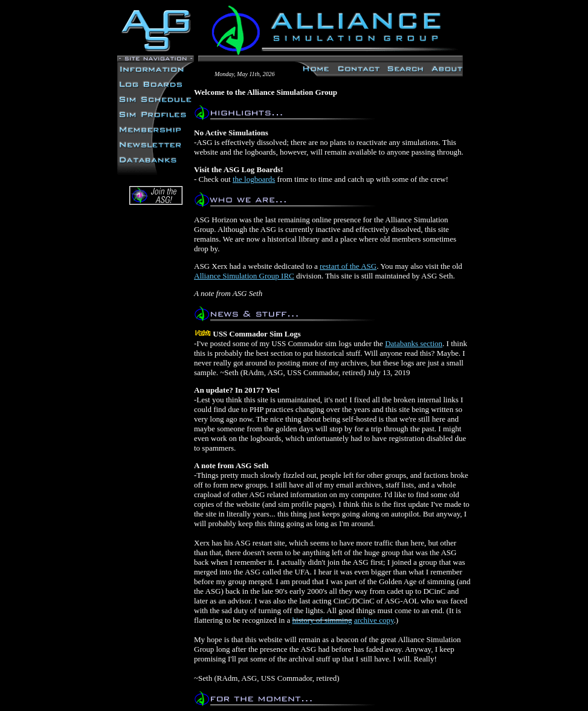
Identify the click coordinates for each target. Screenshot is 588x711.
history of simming (322, 620)
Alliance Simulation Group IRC (244, 276)
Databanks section (414, 343)
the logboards (254, 179)
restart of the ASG (348, 266)
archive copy (374, 620)
